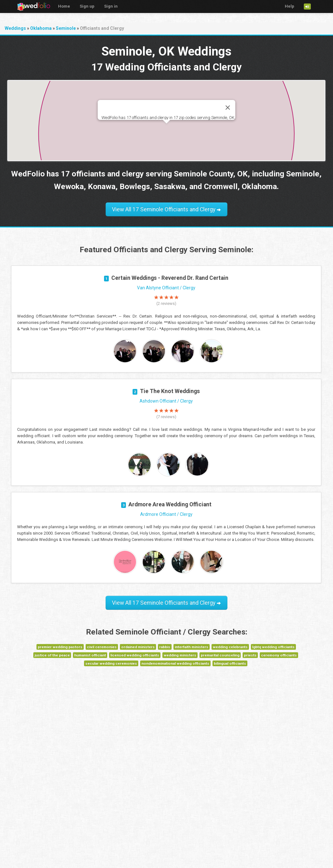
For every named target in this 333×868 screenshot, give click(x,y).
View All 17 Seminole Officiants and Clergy (166, 209)
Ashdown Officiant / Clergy (166, 401)
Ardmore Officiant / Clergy (166, 514)
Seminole (66, 28)
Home (64, 6)
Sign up (87, 6)
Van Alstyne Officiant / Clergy (166, 288)
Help (290, 6)
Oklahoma (41, 28)
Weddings (15, 28)
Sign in (111, 6)
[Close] (228, 108)
